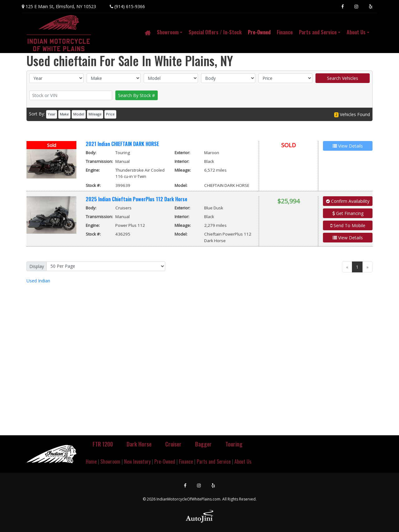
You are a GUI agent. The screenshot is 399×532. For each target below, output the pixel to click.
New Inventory (137, 461)
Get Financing (348, 213)
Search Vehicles (343, 78)
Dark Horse (139, 444)
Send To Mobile (348, 225)
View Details (348, 238)
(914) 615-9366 (130, 6)
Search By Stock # (137, 95)
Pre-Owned (165, 461)
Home (91, 461)
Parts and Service (214, 461)
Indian (38, 281)
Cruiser (173, 444)
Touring (234, 444)
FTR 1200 (103, 444)
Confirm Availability (348, 201)
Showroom (110, 461)
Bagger (203, 444)
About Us (243, 461)
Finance (186, 461)
